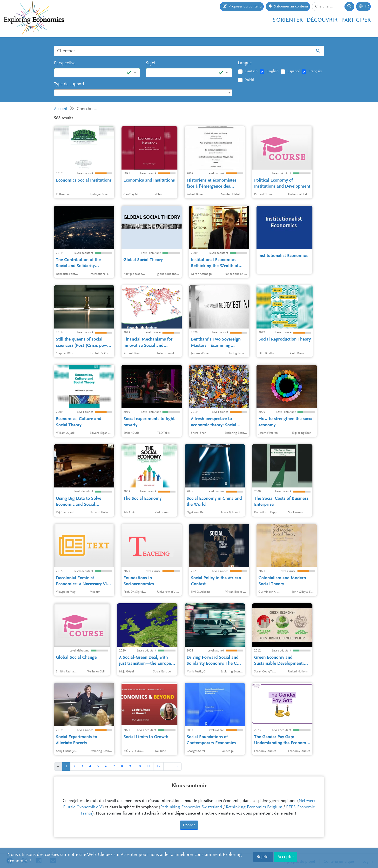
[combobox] (143, 93)
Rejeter (263, 857)
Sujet (151, 63)
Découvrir (322, 20)
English (273, 71)
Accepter (286, 857)
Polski (249, 80)
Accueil (61, 109)
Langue (245, 63)
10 (139, 766)
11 (149, 766)
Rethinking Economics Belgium (254, 807)
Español (294, 71)
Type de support (69, 84)
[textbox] (143, 93)
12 (159, 766)
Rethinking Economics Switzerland (191, 807)
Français (315, 71)
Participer (356, 20)
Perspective (65, 63)
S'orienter (288, 20)
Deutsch (251, 71)
